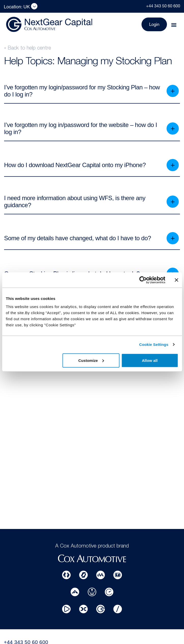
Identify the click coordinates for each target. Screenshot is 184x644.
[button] (174, 25)
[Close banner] (176, 280)
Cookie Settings (154, 344)
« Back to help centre (28, 49)
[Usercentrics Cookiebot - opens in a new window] (143, 280)
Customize (91, 360)
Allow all (150, 360)
